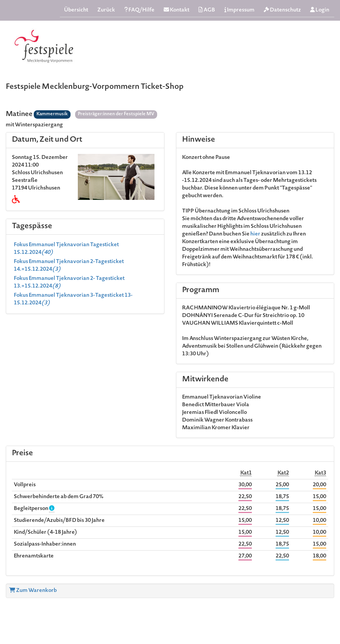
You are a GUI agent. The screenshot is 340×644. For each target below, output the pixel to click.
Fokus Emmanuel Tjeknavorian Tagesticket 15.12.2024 (66, 249)
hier (256, 234)
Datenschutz (282, 10)
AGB (207, 10)
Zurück (106, 10)
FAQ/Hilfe (139, 10)
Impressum (239, 10)
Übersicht (76, 10)
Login (320, 10)
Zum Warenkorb (33, 591)
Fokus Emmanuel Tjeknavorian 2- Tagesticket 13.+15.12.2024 (69, 283)
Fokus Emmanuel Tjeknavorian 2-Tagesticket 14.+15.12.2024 (69, 266)
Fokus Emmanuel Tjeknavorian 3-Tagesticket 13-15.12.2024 (73, 299)
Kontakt (177, 10)
